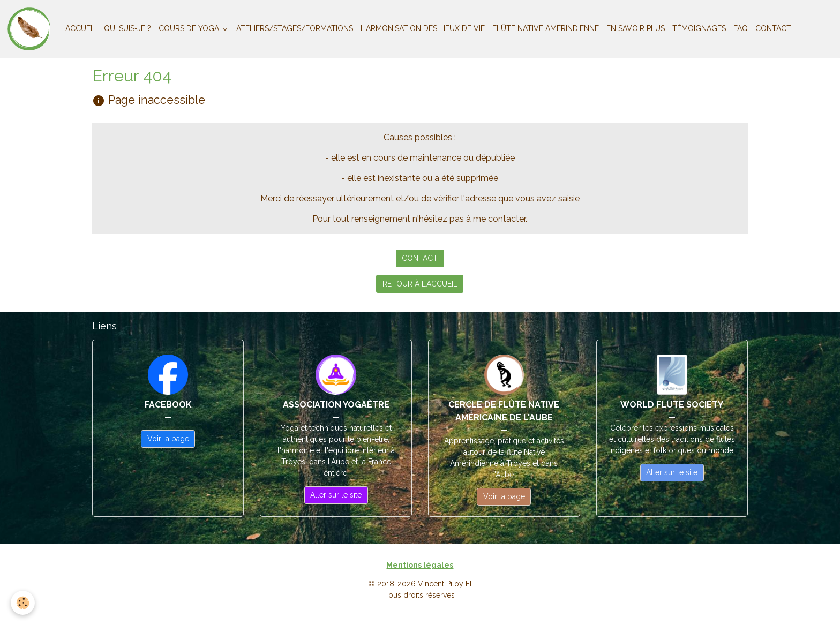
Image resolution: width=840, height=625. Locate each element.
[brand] (31, 29)
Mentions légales (420, 565)
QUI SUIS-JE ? (127, 28)
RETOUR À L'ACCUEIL (420, 284)
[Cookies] (23, 603)
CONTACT (773, 28)
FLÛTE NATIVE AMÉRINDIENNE (546, 28)
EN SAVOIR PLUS (636, 28)
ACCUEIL (81, 28)
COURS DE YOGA (190, 28)
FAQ (741, 28)
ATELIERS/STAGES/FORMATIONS (295, 28)
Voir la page (168, 439)
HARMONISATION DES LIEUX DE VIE (423, 28)
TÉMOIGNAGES (699, 28)
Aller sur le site (336, 495)
